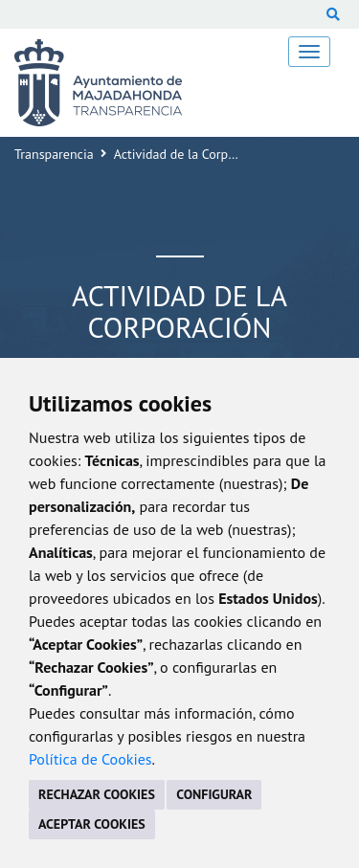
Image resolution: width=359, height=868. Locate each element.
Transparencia (54, 154)
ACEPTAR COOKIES (92, 824)
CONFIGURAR (214, 794)
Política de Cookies (90, 759)
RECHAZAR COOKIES (97, 794)
